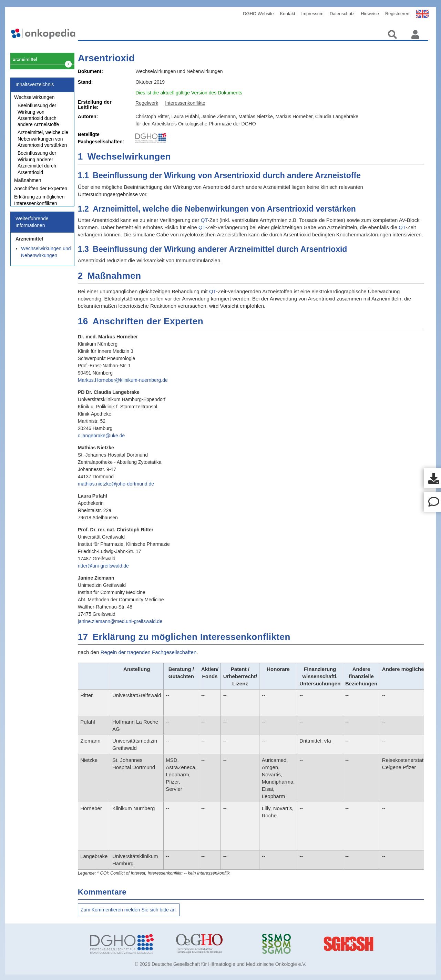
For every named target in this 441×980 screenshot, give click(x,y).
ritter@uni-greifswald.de (103, 566)
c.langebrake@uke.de (101, 436)
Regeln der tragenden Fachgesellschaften (149, 652)
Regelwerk (147, 103)
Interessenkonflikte (185, 103)
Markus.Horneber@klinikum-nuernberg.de (123, 380)
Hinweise (370, 14)
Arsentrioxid (106, 58)
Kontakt (288, 14)
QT (204, 220)
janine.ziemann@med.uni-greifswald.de (120, 621)
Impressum (312, 14)
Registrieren (397, 14)
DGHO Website (258, 14)
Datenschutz (342, 14)
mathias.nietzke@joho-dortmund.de (116, 484)
